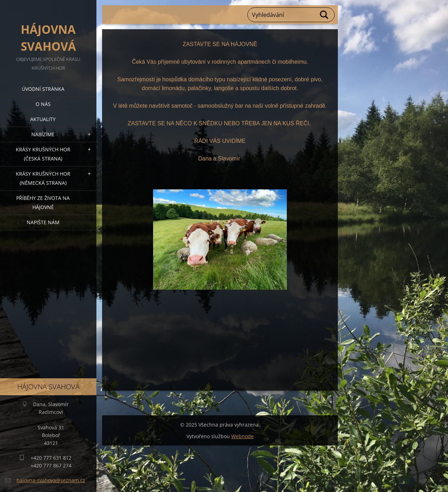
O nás (43, 104)
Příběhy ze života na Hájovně (43, 203)
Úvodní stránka (43, 89)
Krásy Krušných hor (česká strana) (43, 154)
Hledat (324, 15)
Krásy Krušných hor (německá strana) (43, 178)
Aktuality (43, 119)
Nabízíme (43, 134)
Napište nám (43, 222)
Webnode (242, 436)
